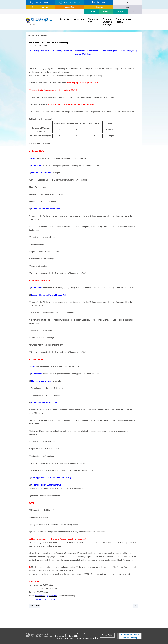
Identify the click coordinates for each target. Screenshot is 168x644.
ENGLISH (91, 12)
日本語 (121, 12)
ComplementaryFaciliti (123, 21)
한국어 (106, 12)
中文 (135, 12)
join (128, 7)
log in (128, 2)
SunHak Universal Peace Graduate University (130, 636)
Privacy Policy (107, 635)
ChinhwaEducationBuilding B (107, 22)
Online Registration (40, 7)
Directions (99, 2)
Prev (38, 606)
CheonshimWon (93, 21)
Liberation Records (40, 2)
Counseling (69, 7)
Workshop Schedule (69, 2)
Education (99, 7)
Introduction (64, 19)
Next (32, 606)
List (135, 606)
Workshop (79, 19)
